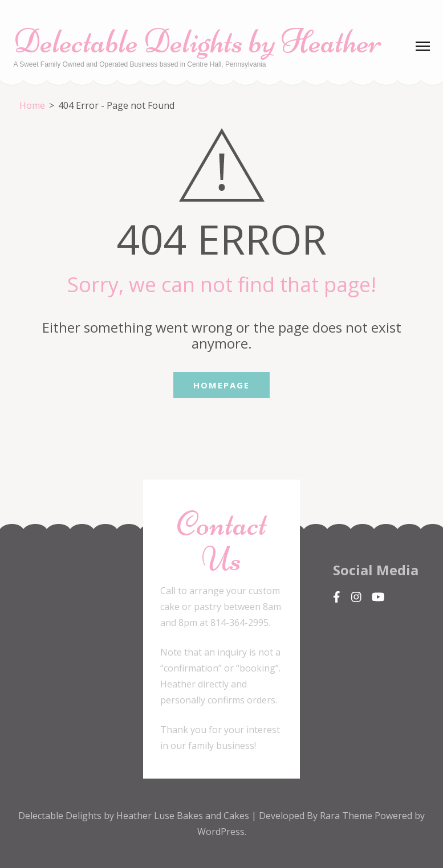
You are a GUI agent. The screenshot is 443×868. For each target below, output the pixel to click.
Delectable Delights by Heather (198, 41)
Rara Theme (347, 816)
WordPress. (222, 832)
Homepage (222, 385)
